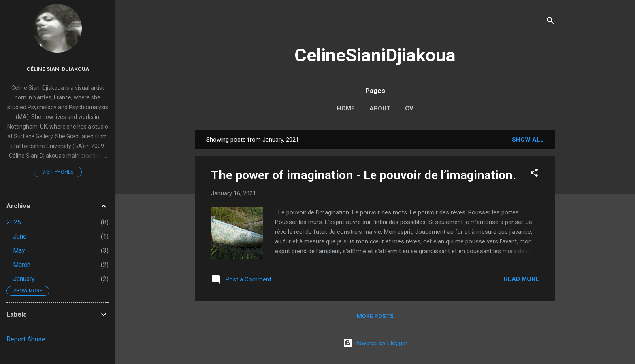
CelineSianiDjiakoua (375, 55)
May (19, 251)
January (24, 279)
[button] (534, 174)
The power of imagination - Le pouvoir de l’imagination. (363, 175)
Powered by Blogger (375, 343)
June (20, 236)
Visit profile (58, 172)
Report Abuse (26, 339)
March (22, 265)
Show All (528, 140)
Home (346, 108)
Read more (521, 279)
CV (409, 108)
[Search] (550, 22)
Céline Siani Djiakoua (58, 69)
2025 (14, 222)
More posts (375, 316)
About (380, 108)
